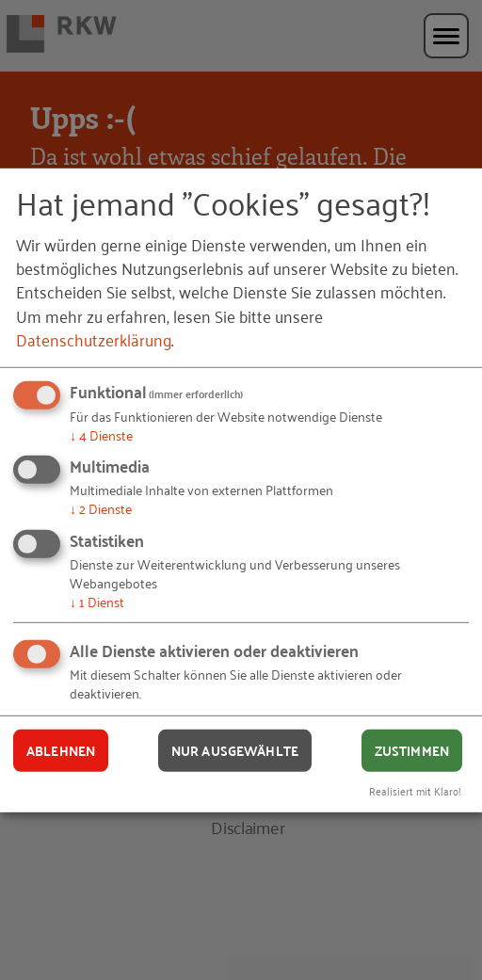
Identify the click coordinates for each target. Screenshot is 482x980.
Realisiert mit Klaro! (415, 790)
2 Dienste (101, 508)
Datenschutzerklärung (94, 339)
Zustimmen (412, 750)
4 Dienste (101, 434)
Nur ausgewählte (235, 750)
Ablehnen (61, 750)
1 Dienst (97, 601)
